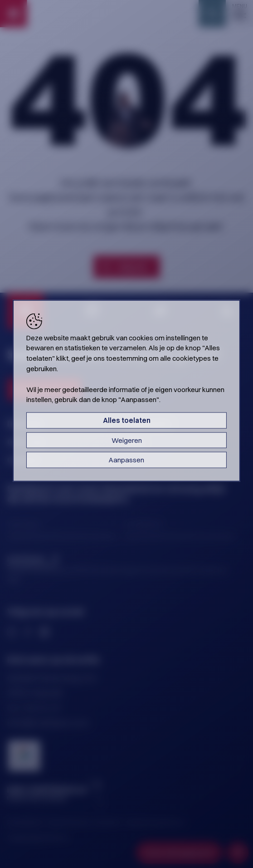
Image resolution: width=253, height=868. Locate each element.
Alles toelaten (127, 420)
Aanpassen (126, 460)
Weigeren (127, 440)
